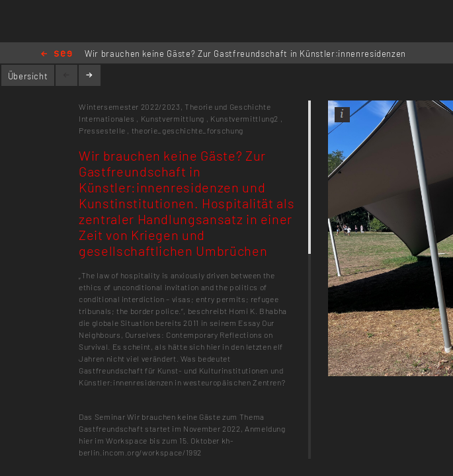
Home (57, 55)
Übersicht (28, 76)
